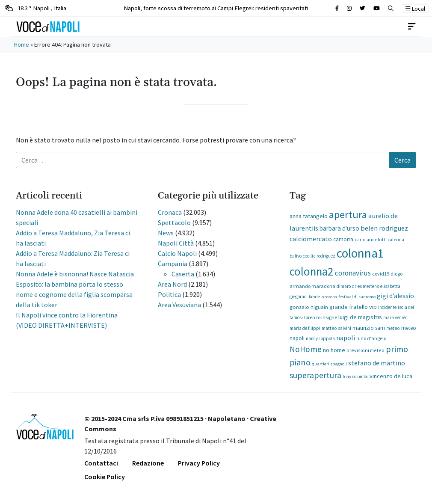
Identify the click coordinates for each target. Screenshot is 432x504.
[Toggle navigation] (412, 27)
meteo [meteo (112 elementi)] (393, 328)
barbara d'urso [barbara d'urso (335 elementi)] (339, 228)
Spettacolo (174, 222)
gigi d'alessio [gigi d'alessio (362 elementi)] (395, 296)
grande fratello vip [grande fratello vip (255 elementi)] (353, 307)
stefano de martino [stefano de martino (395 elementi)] (377, 363)
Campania (173, 264)
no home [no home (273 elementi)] (334, 350)
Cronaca (170, 212)
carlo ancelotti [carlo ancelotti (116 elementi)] (371, 239)
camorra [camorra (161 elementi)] (343, 239)
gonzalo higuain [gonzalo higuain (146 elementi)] (309, 307)
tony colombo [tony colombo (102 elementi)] (355, 377)
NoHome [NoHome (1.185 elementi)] (306, 349)
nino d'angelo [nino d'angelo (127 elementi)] (371, 338)
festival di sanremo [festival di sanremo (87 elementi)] (357, 296)
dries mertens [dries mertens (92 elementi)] (365, 286)
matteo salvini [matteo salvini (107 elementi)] (336, 328)
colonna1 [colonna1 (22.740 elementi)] (360, 253)
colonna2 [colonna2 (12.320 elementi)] (312, 271)
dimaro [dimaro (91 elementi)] (344, 286)
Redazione (148, 463)
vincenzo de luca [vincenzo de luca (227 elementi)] (391, 376)
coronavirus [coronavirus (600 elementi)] (353, 273)
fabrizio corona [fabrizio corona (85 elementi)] (323, 297)
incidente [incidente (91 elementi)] (387, 307)
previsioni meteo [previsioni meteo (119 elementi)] (365, 350)
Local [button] (415, 9)
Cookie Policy (105, 477)
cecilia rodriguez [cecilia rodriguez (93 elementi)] (319, 256)
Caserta (183, 274)
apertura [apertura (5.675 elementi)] (348, 215)
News (166, 233)
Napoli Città (176, 243)
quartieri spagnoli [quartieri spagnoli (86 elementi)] (329, 364)
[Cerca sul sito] (337, 8)
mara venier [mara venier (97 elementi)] (395, 317)
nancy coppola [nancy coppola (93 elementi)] (320, 338)
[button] (391, 8)
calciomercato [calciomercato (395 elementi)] (311, 239)
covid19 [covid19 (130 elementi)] (381, 274)
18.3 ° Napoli (36, 8)
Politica (169, 294)
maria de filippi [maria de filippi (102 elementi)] (305, 328)
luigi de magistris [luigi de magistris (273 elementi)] (360, 317)
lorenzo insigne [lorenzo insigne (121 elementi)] (321, 317)
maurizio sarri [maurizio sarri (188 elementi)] (369, 328)
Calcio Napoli (177, 253)
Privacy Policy (199, 463)
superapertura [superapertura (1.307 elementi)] (315, 375)
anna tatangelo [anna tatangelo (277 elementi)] (309, 216)
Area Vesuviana (179, 305)
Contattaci (101, 463)
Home (22, 44)
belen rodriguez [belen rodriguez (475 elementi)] (384, 228)
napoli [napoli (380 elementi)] (346, 338)
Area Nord (172, 284)
